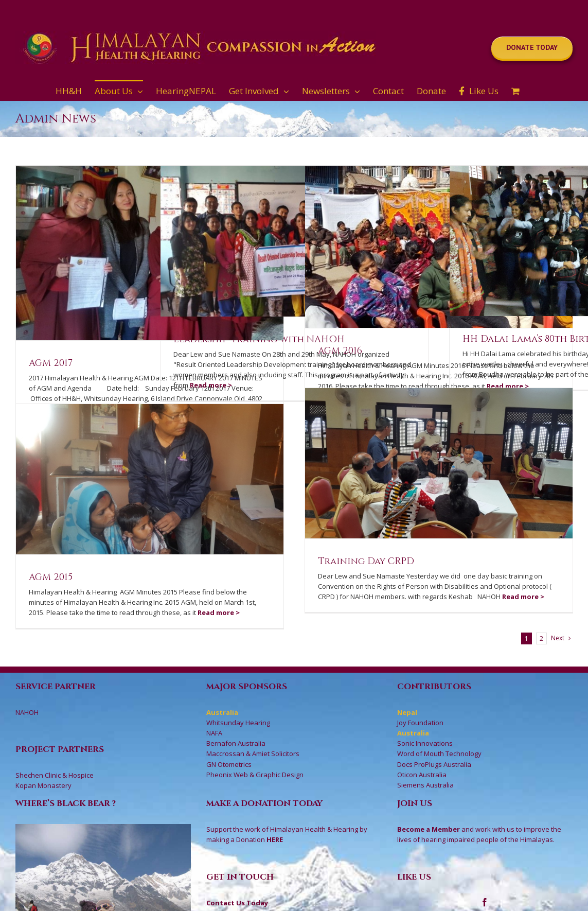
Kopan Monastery (43, 785)
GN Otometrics (229, 764)
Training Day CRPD (366, 561)
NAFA (214, 733)
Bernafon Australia (236, 743)
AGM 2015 (51, 577)
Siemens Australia (425, 785)
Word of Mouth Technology (439, 754)
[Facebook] (485, 902)
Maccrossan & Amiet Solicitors (253, 754)
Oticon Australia (422, 775)
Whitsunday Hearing (238, 723)
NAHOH (27, 712)
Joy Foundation (420, 723)
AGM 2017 (51, 363)
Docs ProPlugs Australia (434, 764)
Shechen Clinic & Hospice (55, 775)
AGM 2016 (340, 351)
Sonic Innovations (425, 743)
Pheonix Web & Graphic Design (255, 775)
